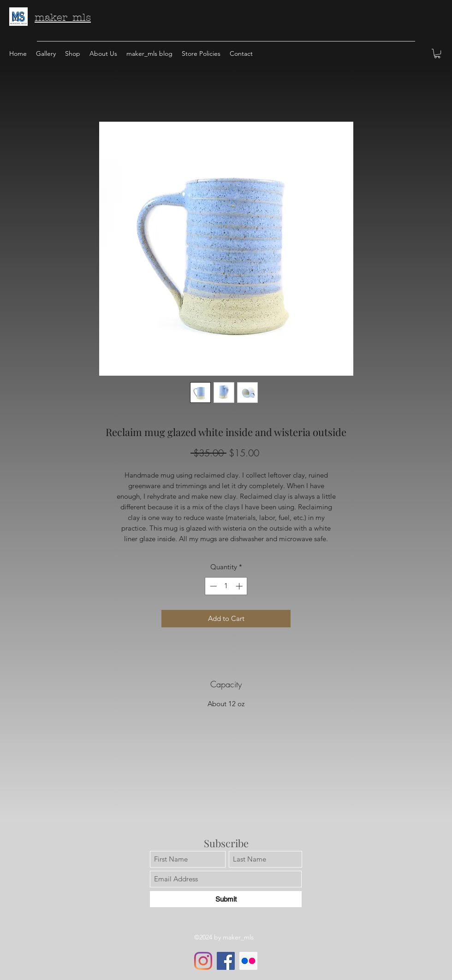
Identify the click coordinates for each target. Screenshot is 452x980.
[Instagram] (203, 961)
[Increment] (240, 586)
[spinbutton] (226, 586)
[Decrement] (212, 586)
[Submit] (226, 899)
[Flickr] (248, 961)
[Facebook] (226, 961)
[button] (437, 53)
